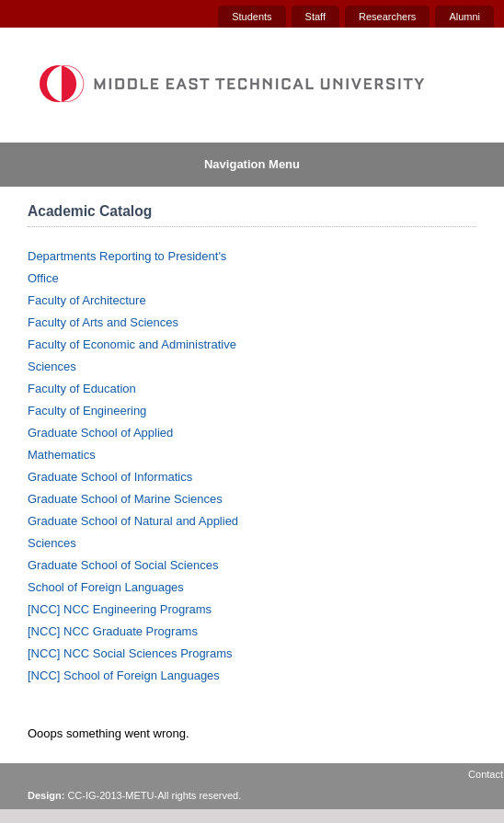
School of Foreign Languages (106, 587)
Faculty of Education (82, 389)
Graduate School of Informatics (110, 477)
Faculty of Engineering (87, 411)
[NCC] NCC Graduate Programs (113, 631)
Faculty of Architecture (87, 300)
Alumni (464, 17)
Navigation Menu (252, 164)
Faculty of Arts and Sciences (103, 322)
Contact (486, 774)
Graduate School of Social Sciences (123, 565)
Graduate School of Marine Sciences (125, 499)
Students (252, 17)
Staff (315, 17)
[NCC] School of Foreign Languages (124, 675)
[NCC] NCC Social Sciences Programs (130, 653)
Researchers (387, 17)
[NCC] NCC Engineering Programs (120, 609)
